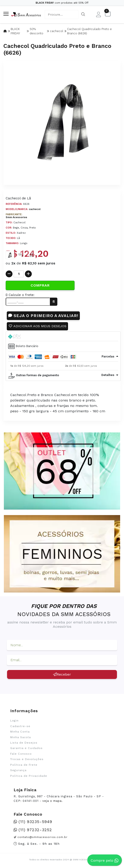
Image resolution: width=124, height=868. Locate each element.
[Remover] (9, 274)
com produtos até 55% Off (62, 3)
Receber (62, 674)
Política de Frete (24, 765)
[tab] (63, 336)
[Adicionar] (28, 274)
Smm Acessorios (16, 217)
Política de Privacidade (29, 776)
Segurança (18, 770)
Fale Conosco (21, 754)
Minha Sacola (21, 737)
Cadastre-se (20, 726)
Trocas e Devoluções (27, 759)
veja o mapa (52, 801)
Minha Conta (20, 732)
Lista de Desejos (24, 743)
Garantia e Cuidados (26, 748)
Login (14, 721)
